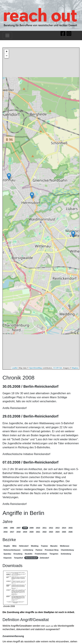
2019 (25, 532)
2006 (12, 528)
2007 (19, 528)
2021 (38, 532)
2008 (25, 528)
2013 (57, 528)
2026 (71, 532)
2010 (38, 528)
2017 (12, 532)
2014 (64, 528)
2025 (64, 532)
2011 (45, 528)
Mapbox (75, 368)
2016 (5, 532)
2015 (71, 528)
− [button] (7, 56)
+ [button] (7, 52)
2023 (51, 532)
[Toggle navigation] (7, 35)
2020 (31, 532)
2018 (19, 532)
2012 (51, 528)
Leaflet (15, 368)
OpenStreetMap (36, 368)
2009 (31, 528)
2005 (5, 528)
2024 (57, 532)
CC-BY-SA (58, 368)
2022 (45, 532)
